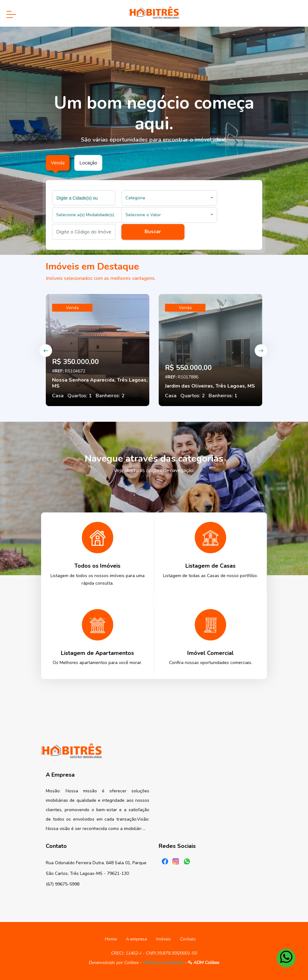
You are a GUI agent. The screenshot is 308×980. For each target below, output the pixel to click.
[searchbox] (85, 198)
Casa (58, 396)
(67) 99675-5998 (63, 884)
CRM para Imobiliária (163, 963)
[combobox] (84, 198)
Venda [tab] (58, 163)
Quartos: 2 (193, 396)
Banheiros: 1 (223, 396)
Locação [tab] (88, 163)
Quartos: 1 (80, 396)
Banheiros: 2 (110, 396)
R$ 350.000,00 (75, 362)
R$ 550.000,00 (188, 368)
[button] (169, 198)
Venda (72, 308)
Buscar (153, 232)
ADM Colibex (204, 963)
